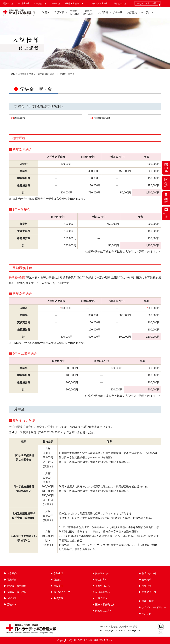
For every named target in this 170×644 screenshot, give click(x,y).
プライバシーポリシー (154, 607)
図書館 (57, 580)
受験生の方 (8, 3)
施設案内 (132, 12)
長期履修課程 (102, 118)
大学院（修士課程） (18, 586)
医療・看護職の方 (75, 3)
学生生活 (118, 12)
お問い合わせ (149, 573)
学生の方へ (101, 580)
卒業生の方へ (102, 586)
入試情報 (103, 12)
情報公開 (147, 586)
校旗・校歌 (148, 601)
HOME (12, 74)
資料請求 (147, 580)
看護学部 (59, 12)
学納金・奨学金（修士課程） (43, 74)
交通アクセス (149, 592)
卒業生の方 (25, 3)
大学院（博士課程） (18, 592)
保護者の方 (41, 3)
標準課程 (20, 118)
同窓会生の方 (120, 3)
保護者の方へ (102, 592)
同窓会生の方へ (104, 611)
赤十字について (149, 12)
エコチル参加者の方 (98, 3)
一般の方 (56, 3)
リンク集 (147, 614)
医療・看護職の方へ (106, 604)
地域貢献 (58, 598)
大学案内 (45, 12)
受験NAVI (12, 604)
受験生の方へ (102, 573)
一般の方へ (101, 598)
